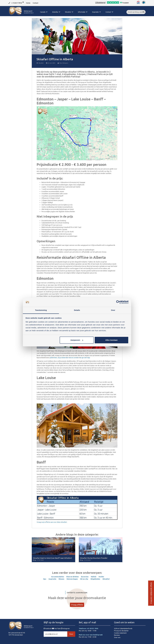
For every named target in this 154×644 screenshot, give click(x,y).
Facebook (48, 628)
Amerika (55, 12)
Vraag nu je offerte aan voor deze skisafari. (52, 522)
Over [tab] (113, 310)
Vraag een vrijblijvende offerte (151, 593)
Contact (35, 3)
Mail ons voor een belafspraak (91, 635)
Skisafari (68, 12)
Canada (43, 12)
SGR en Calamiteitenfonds (123, 628)
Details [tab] (77, 310)
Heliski (94, 577)
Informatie (82, 12)
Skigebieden (95, 579)
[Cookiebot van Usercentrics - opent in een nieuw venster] (118, 302)
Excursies (85, 577)
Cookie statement (120, 633)
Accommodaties (58, 577)
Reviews (117, 635)
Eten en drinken (73, 577)
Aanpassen (77, 340)
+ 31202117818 (16, 3)
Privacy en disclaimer (121, 631)
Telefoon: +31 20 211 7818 (88, 628)
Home (28, 3)
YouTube (56, 628)
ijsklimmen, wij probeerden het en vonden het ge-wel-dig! (70, 358)
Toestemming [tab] (41, 310)
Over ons (117, 637)
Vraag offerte (77, 605)
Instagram (65, 628)
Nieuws (61, 579)
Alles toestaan (112, 340)
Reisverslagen (72, 579)
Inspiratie (95, 12)
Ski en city (84, 579)
